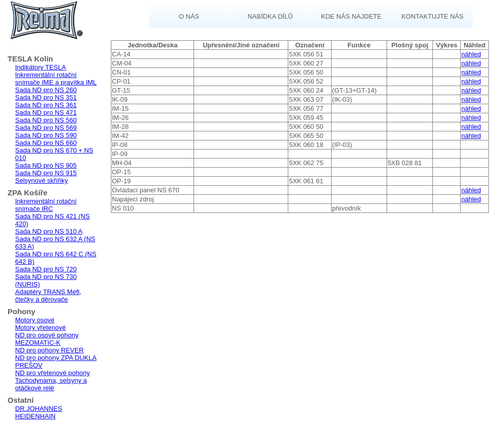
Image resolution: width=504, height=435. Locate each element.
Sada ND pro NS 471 (46, 113)
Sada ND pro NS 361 (46, 105)
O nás (189, 16)
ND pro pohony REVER (49, 350)
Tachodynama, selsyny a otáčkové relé (51, 384)
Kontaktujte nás (432, 16)
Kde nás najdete (351, 16)
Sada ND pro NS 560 (46, 120)
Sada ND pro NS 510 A (49, 231)
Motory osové (35, 320)
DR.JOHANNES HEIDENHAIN (39, 412)
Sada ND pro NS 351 (46, 97)
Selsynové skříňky (42, 180)
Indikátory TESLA (41, 67)
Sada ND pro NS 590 (46, 135)
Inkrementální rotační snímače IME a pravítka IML (56, 79)
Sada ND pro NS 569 (46, 128)
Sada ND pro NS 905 (46, 165)
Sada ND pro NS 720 (46, 269)
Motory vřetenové (40, 328)
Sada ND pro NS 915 (46, 173)
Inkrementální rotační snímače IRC (46, 205)
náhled (471, 54)
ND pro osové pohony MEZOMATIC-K (47, 339)
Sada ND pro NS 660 (46, 143)
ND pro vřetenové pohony (52, 373)
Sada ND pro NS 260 (46, 90)
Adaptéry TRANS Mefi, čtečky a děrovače (48, 296)
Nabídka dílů (270, 16)
